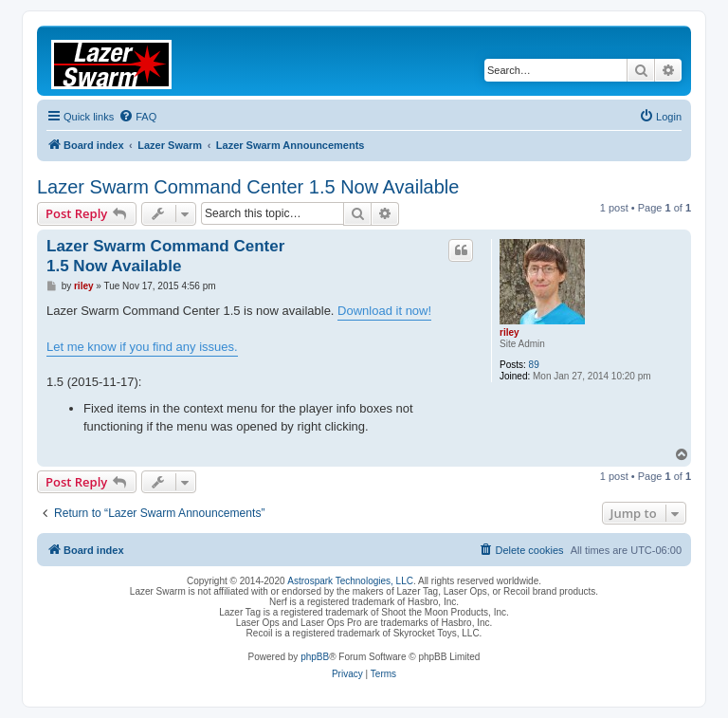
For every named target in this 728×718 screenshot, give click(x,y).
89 (534, 365)
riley (510, 332)
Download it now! (384, 311)
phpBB (315, 657)
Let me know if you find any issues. (142, 347)
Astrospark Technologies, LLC (350, 581)
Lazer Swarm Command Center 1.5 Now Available (248, 187)
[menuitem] (137, 117)
